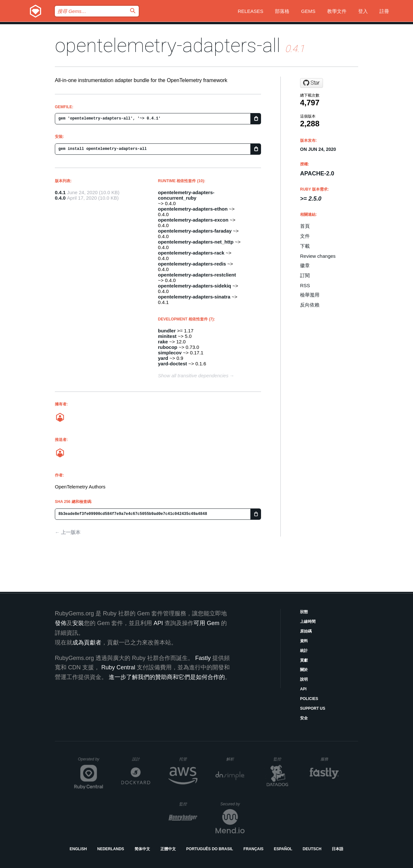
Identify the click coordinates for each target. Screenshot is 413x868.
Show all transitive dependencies (193, 376)
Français (254, 849)
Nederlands (111, 849)
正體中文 (168, 849)
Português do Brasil (210, 849)
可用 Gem (206, 623)
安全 (304, 718)
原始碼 (306, 631)
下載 (305, 246)
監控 (282, 759)
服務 (329, 759)
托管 (187, 759)
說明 (304, 679)
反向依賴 (310, 305)
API (303, 689)
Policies (309, 699)
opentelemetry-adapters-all (168, 45)
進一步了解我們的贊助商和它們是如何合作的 (167, 677)
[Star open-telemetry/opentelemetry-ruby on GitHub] (312, 83)
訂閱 (305, 275)
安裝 (78, 623)
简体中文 (142, 849)
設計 (141, 759)
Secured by (232, 804)
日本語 (337, 849)
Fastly (203, 658)
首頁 (305, 226)
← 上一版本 (68, 532)
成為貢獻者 (87, 643)
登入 (363, 11)
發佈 (61, 623)
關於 (304, 670)
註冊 (384, 11)
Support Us (313, 708)
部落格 (282, 11)
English (78, 849)
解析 (235, 759)
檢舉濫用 (310, 295)
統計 (304, 651)
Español (283, 849)
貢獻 (304, 660)
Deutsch (312, 849)
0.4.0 (60, 198)
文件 (305, 236)
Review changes (318, 256)
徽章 (305, 265)
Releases (251, 11)
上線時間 (308, 622)
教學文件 (337, 11)
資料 (304, 641)
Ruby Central (118, 667)
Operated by (91, 761)
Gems (308, 11)
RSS (305, 285)
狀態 (304, 612)
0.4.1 (60, 192)
